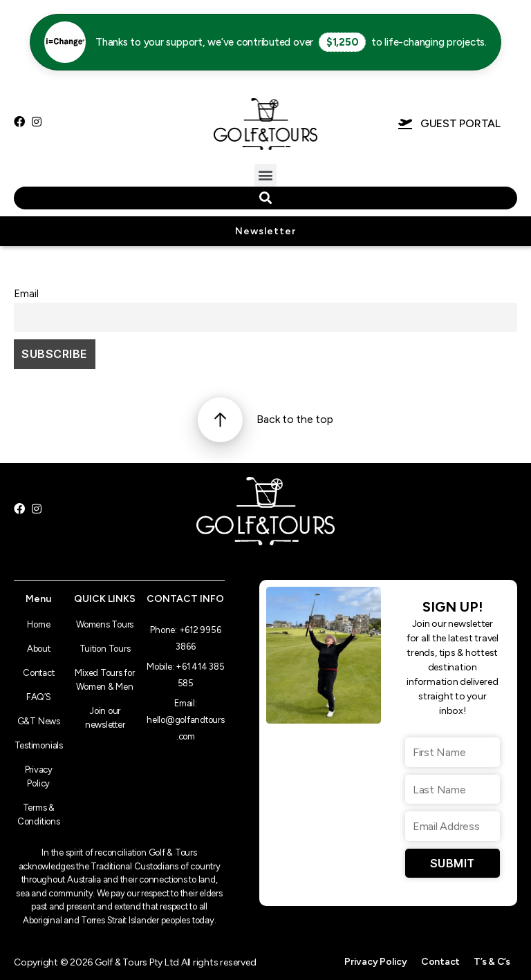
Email (26, 294)
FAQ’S (39, 697)
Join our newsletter (105, 718)
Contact (38, 673)
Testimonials (39, 745)
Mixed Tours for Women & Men (104, 680)
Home (38, 624)
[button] (266, 175)
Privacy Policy (39, 776)
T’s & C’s (492, 962)
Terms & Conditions (39, 814)
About (39, 649)
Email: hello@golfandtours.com (186, 720)
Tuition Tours (105, 649)
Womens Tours (105, 624)
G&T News (39, 721)
